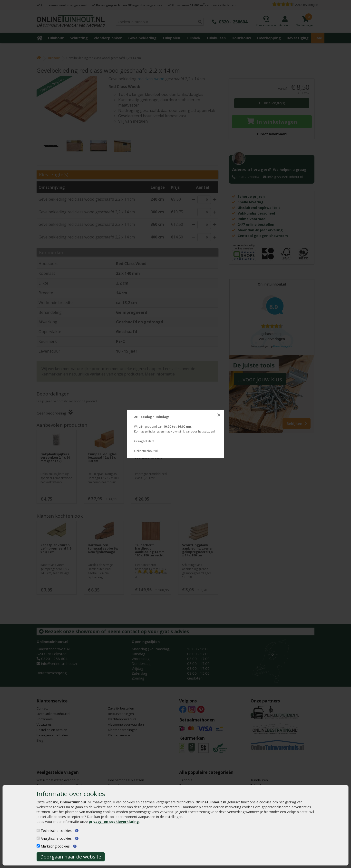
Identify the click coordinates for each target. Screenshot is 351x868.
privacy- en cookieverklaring (114, 822)
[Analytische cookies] (38, 838)
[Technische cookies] (38, 830)
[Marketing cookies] (38, 846)
